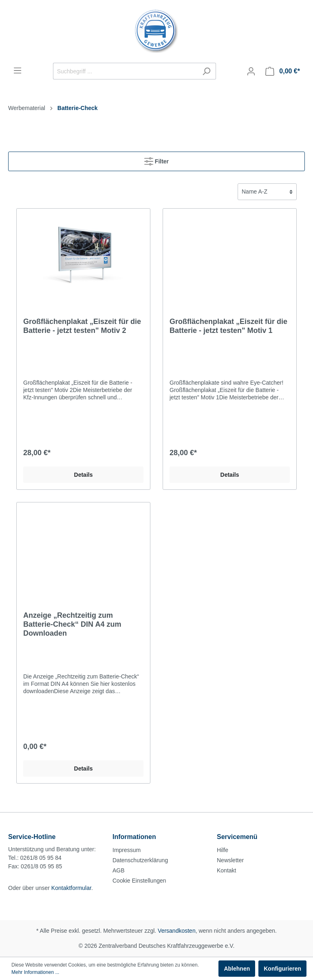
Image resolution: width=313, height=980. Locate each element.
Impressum (127, 850)
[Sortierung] (267, 192)
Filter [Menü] (156, 160)
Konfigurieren (282, 969)
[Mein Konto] (251, 71)
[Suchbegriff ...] (125, 71)
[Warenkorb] (283, 71)
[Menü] (18, 70)
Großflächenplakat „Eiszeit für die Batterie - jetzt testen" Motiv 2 (82, 326)
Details (84, 475)
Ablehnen (237, 969)
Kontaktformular (71, 888)
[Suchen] (206, 71)
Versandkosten (177, 931)
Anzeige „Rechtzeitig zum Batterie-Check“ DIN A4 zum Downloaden (72, 624)
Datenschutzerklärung (140, 860)
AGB (119, 870)
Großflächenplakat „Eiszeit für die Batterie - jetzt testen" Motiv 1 (228, 326)
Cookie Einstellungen (139, 881)
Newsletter (230, 860)
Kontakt (226, 870)
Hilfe (223, 850)
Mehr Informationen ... (35, 972)
